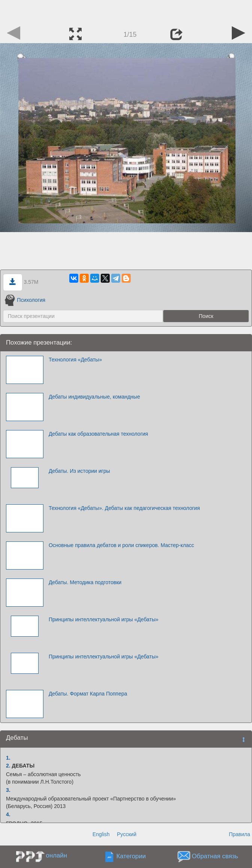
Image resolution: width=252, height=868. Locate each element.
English (101, 834)
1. (8, 758)
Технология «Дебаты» (75, 360)
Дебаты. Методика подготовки (85, 582)
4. (8, 814)
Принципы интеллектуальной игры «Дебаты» (104, 619)
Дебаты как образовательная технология (98, 434)
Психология (25, 300)
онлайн (57, 855)
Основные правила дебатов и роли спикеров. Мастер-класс (121, 545)
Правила (239, 834)
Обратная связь (215, 857)
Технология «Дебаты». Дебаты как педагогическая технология (124, 508)
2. (8, 766)
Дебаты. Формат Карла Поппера (88, 694)
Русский (127, 834)
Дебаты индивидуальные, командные (94, 397)
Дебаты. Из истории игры (79, 471)
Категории (131, 857)
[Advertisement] (126, 11)
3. (8, 790)
